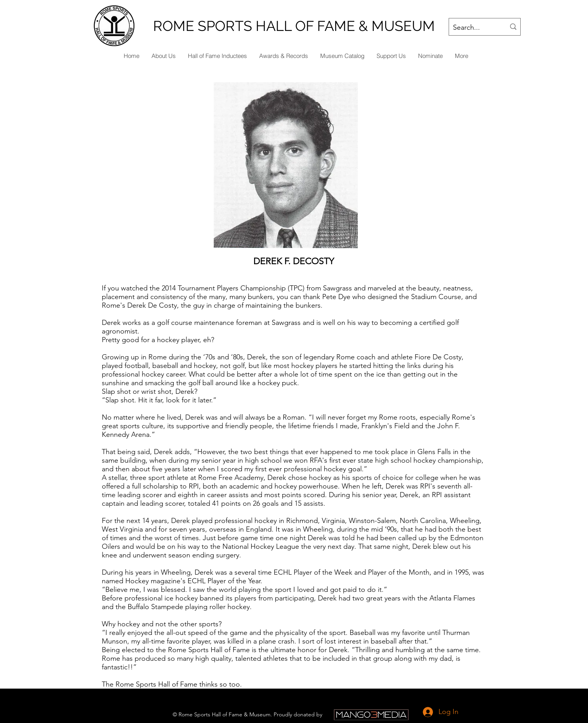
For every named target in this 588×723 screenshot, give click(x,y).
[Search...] (473, 28)
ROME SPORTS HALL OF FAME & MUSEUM (294, 26)
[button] (430, 56)
